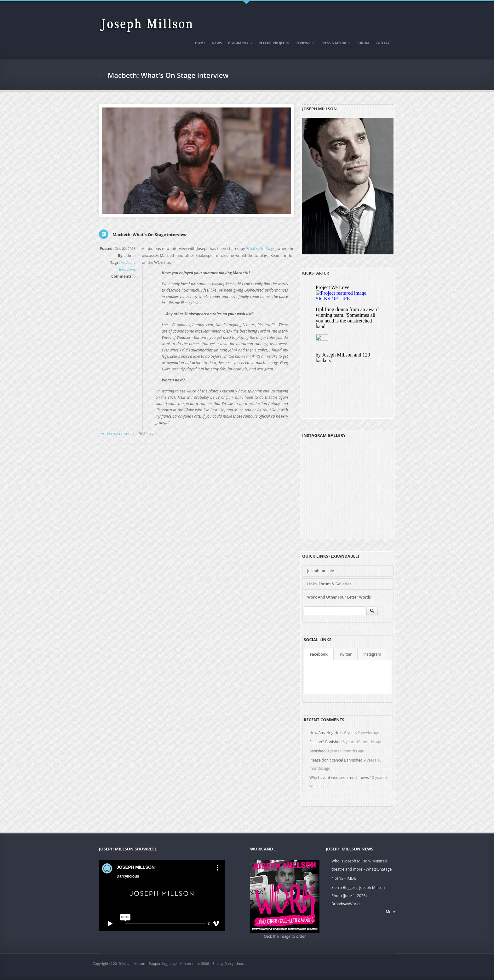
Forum (363, 43)
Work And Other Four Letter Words (339, 597)
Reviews (304, 44)
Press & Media (334, 44)
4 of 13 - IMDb (344, 878)
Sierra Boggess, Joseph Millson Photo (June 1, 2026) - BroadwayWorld (358, 896)
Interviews (127, 269)
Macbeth (128, 262)
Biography (239, 44)
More (390, 912)
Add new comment (117, 434)
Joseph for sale (321, 571)
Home (200, 43)
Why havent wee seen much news (339, 777)
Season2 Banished (325, 742)
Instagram (372, 654)
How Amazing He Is (326, 733)
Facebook (319, 654)
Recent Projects (274, 43)
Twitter (345, 654)
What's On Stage (261, 249)
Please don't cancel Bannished (336, 760)
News (217, 43)
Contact (384, 43)
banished (318, 751)
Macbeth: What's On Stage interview (168, 75)
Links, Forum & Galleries (329, 584)
